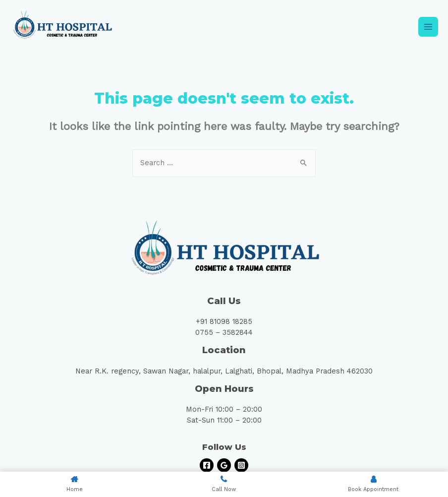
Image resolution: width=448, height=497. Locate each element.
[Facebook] (207, 465)
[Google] (224, 465)
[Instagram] (241, 465)
